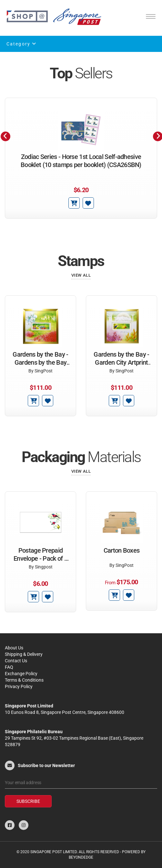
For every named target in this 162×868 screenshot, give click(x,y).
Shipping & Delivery (24, 654)
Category (21, 44)
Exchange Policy (21, 674)
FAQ (9, 667)
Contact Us (16, 661)
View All (81, 275)
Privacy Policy (19, 686)
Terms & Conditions (24, 680)
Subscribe (28, 801)
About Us (14, 648)
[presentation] (5, 136)
